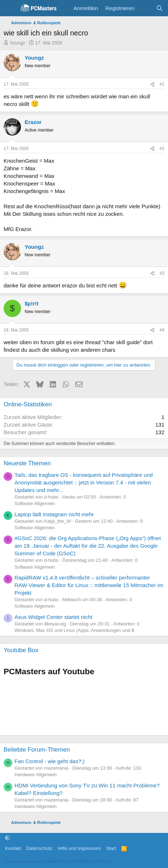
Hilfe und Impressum (79, 848)
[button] (7, 838)
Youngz (18, 43)
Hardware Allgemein (35, 775)
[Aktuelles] (145, 8)
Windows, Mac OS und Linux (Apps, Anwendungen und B (75, 630)
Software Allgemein (35, 503)
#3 (162, 273)
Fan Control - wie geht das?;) (49, 761)
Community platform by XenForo (59, 861)
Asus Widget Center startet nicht (53, 617)
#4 (162, 330)
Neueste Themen (27, 463)
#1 (162, 84)
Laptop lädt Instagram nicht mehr (54, 514)
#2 (162, 149)
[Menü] (10, 8)
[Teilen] (152, 84)
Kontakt (13, 848)
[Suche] (159, 8)
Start (111, 848)
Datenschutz (39, 848)
